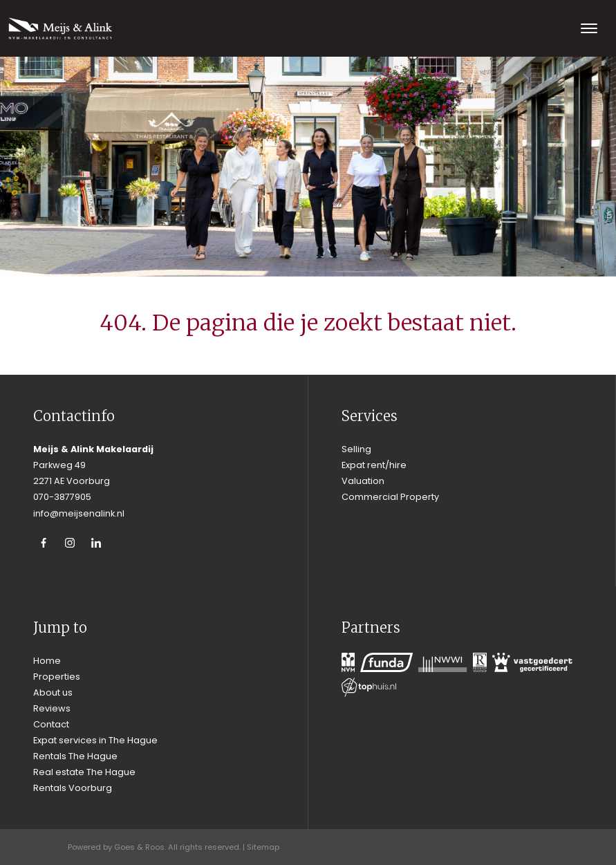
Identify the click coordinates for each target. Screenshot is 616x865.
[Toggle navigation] (589, 28)
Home (47, 661)
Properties (57, 677)
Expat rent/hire (374, 465)
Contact (51, 724)
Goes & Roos (139, 847)
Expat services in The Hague (95, 740)
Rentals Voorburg (73, 788)
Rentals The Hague (75, 756)
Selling (356, 449)
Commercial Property (390, 497)
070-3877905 (62, 497)
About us (53, 692)
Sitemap (263, 847)
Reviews (52, 708)
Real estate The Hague (84, 772)
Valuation (363, 481)
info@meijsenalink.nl (79, 513)
